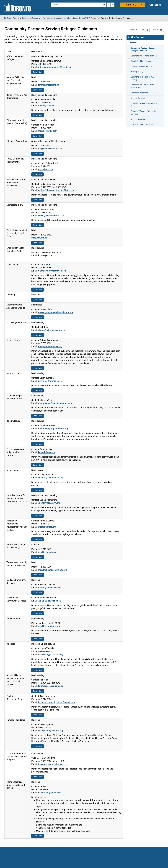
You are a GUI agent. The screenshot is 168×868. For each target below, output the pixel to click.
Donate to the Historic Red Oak (144, 56)
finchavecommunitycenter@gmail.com (56, 702)
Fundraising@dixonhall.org (50, 654)
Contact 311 (156, 5)
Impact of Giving (138, 119)
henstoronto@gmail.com (49, 792)
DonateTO (133, 43)
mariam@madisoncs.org (49, 588)
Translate (156, 30)
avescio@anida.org (47, 527)
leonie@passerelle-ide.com (51, 215)
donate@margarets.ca (48, 85)
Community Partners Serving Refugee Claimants (143, 49)
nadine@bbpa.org (46, 190)
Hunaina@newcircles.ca (49, 601)
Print (143, 30)
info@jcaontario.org (47, 552)
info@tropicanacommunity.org (52, 570)
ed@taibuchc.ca (45, 169)
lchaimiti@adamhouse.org (50, 478)
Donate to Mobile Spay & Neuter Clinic (144, 105)
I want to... (130, 5)
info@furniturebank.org (49, 626)
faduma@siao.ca (46, 106)
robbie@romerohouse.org (50, 346)
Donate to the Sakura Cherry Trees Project (143, 86)
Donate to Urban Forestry (141, 61)
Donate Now (37, 72)
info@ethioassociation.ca (50, 148)
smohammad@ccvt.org (49, 503)
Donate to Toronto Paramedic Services (143, 113)
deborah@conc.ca (46, 452)
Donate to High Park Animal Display (142, 78)
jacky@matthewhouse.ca (50, 381)
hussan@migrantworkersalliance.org (55, 312)
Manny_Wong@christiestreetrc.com (55, 403)
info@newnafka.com (47, 131)
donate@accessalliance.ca (50, 686)
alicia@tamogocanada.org (50, 731)
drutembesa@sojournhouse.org (53, 428)
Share (135, 30)
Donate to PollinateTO (140, 93)
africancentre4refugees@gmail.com (55, 67)
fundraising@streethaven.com (52, 271)
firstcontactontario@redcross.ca (53, 764)
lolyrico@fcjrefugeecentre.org (52, 330)
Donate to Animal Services (142, 125)
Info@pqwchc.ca (39, 238)
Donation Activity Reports (141, 66)
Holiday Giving (137, 72)
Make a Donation (138, 98)
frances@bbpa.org (65, 190)
